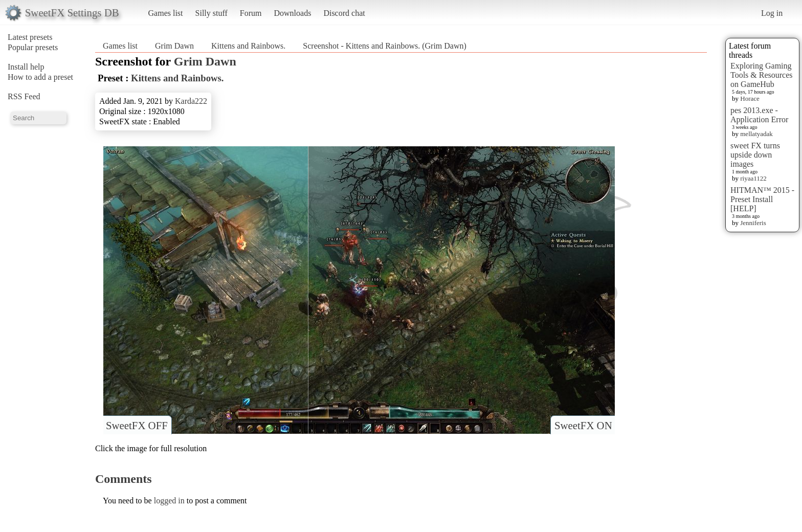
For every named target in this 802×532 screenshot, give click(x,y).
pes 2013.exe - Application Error (759, 115)
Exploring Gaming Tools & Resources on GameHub (762, 75)
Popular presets (33, 47)
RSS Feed (24, 96)
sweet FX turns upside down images (755, 155)
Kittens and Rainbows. (248, 46)
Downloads (292, 13)
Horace (750, 98)
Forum (251, 13)
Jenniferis (753, 223)
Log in (772, 13)
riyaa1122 (753, 178)
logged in (169, 501)
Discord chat (344, 13)
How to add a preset (40, 77)
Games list (166, 13)
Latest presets (30, 37)
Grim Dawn (174, 46)
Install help (26, 67)
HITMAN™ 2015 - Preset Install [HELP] (762, 199)
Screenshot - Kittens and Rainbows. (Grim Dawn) (385, 46)
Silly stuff (211, 13)
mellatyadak (756, 134)
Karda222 (191, 101)
